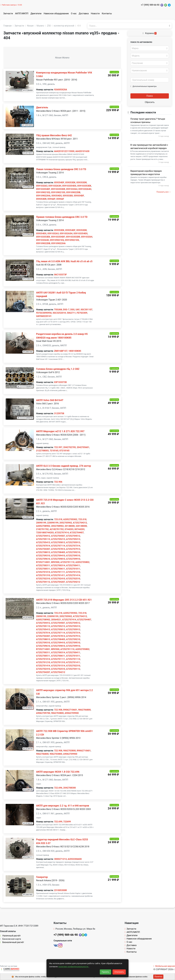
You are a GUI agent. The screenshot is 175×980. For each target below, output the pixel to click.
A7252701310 (43, 575)
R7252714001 (43, 562)
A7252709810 (58, 559)
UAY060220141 (44, 316)
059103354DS (69, 186)
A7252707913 (73, 549)
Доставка (84, 14)
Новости (95, 14)
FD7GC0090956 (44, 313)
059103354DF (43, 189)
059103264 (72, 189)
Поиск (150, 96)
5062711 (71, 313)
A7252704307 (43, 549)
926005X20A (61, 90)
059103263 (42, 186)
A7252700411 (73, 565)
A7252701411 (58, 575)
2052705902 (66, 523)
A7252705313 (73, 539)
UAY (78, 310)
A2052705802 (82, 562)
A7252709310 (43, 556)
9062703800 (57, 713)
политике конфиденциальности (74, 966)
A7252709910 (73, 559)
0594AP (51, 199)
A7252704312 (80, 523)
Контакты (107, 14)
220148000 (81, 526)
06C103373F (60, 275)
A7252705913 (73, 542)
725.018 (58, 519)
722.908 (58, 710)
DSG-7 (66, 310)
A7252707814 (58, 549)
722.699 (58, 822)
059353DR (81, 182)
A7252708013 (43, 552)
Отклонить (119, 972)
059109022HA (43, 196)
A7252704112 (43, 582)
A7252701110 (67, 562)
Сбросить (150, 102)
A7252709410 (58, 556)
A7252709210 (73, 552)
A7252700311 (43, 565)
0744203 (69, 529)
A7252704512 (73, 536)
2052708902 (57, 526)
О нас (74, 14)
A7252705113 (43, 539)
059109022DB (73, 192)
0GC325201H (59, 313)
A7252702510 (73, 579)
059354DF (59, 182)
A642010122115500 (64, 151)
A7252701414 (73, 575)
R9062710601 (70, 710)
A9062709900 (72, 713)
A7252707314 (73, 546)
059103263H (55, 186)
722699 (67, 822)
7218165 (54, 451)
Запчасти (8, 14)
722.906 (58, 482)
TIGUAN (58, 310)
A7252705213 (58, 539)
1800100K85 (75, 351)
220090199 (53, 523)
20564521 (56, 620)
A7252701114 (73, 659)
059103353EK (84, 186)
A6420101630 (82, 151)
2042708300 (70, 788)
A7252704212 (73, 582)
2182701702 (42, 529)
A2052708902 (43, 526)
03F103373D (60, 382)
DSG (72, 310)
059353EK (70, 182)
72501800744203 (45, 533)
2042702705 (70, 447)
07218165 (64, 451)
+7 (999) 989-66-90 (150, 5)
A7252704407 (77, 533)
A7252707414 (62, 533)
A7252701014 (43, 572)
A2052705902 (70, 519)
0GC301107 (87, 310)
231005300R (60, 890)
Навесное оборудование (56, 14)
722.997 (58, 447)
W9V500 (55, 562)
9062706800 (84, 710)
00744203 (79, 529)
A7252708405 (58, 552)
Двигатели (36, 14)
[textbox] (149, 48)
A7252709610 (43, 559)
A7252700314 (58, 565)
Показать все (163, 192)
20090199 (41, 523)
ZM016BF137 (61, 351)
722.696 (58, 788)
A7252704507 (58, 536)
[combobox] (150, 48)
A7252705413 (43, 542)
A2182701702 (57, 529)
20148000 (70, 526)
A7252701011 (73, 569)
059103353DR (58, 189)
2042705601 (83, 447)
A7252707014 (43, 546)
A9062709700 (43, 713)
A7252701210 (73, 572)
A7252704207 (58, 582)
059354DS (57, 196)
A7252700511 (43, 569)
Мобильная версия (164, 966)
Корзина (150, 33)
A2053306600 (75, 859)
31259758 (59, 413)
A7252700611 (58, 569)
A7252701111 (58, 572)
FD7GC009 (82, 313)
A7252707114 (58, 546)
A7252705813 (58, 542)
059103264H (85, 189)
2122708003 (42, 451)
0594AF (60, 199)
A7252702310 (43, 579)
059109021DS (58, 192)
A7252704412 (43, 536)
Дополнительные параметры (144, 86)
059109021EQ (43, 192)
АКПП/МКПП (22, 14)
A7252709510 (73, 556)
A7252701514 (58, 666)
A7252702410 (58, 579)
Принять (105, 972)
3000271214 (60, 859)
